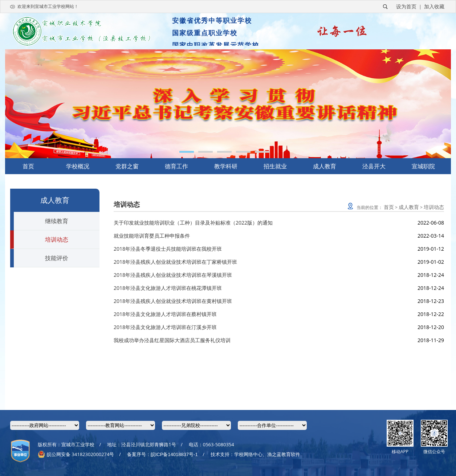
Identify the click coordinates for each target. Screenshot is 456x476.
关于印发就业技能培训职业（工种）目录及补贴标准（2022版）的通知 (193, 223)
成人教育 (325, 166)
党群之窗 (127, 166)
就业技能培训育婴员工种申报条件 (152, 236)
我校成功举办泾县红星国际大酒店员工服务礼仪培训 (172, 340)
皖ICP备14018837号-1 (174, 454)
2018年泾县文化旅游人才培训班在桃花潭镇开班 (168, 288)
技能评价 (57, 258)
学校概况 (78, 166)
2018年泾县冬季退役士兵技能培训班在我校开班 (168, 249)
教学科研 (226, 166)
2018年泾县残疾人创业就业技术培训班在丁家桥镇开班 (175, 262)
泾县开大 (374, 166)
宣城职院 (423, 166)
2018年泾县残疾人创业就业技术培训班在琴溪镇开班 (173, 275)
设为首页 (406, 6)
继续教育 (57, 221)
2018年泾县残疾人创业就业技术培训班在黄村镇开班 (173, 301)
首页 (28, 166)
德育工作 (176, 166)
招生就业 (275, 166)
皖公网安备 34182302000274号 (76, 454)
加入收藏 (434, 6)
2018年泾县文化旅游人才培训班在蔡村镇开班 (165, 314)
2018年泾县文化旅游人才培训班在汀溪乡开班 (165, 327)
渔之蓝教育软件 (284, 454)
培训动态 (57, 239)
